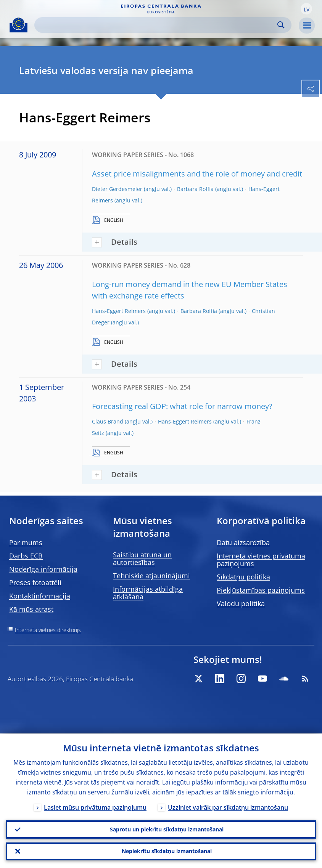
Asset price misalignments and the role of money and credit (197, 174)
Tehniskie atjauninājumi (151, 576)
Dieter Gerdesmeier (117, 189)
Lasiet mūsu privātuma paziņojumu (95, 807)
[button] (306, 9)
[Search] (157, 25)
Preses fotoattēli (35, 582)
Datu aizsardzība (243, 542)
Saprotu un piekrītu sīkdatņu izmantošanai (167, 829)
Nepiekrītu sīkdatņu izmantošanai (167, 851)
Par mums (26, 542)
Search (281, 25)
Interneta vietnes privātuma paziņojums (261, 560)
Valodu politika (241, 603)
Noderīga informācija (43, 569)
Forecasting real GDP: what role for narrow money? (182, 406)
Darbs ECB (26, 556)
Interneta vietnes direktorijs (48, 630)
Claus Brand (108, 421)
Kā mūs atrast (31, 609)
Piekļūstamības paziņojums (261, 590)
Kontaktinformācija (40, 596)
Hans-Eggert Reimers (119, 311)
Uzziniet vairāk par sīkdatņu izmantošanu (228, 807)
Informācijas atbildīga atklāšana (148, 593)
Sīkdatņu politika (243, 577)
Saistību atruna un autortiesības (142, 558)
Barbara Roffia (195, 189)
